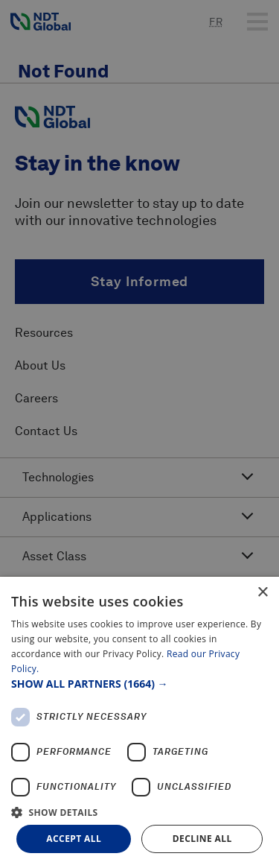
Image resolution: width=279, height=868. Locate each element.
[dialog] (139, 722)
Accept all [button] (74, 839)
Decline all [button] (202, 839)
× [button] (262, 593)
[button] (139, 684)
